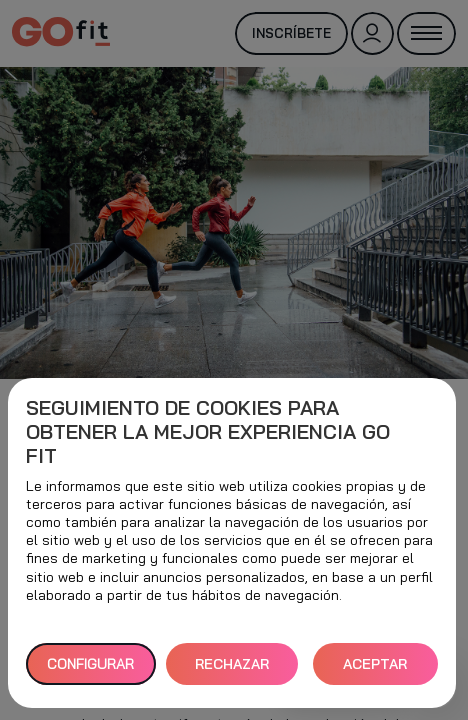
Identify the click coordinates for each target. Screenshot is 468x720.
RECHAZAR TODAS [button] (232, 670)
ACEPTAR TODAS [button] (375, 670)
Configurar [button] (90, 664)
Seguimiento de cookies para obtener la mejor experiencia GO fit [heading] (208, 432)
